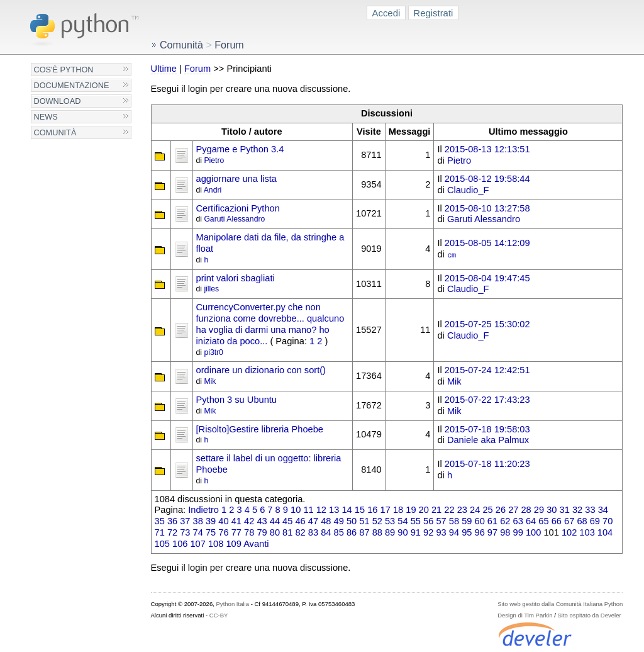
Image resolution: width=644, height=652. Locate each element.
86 (352, 532)
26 (501, 510)
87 (364, 532)
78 (249, 532)
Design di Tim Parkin (525, 615)
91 (416, 532)
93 (441, 532)
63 (518, 521)
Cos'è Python (64, 70)
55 (416, 521)
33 (590, 510)
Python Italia (233, 604)
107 (197, 544)
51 (364, 521)
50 (352, 521)
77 (236, 532)
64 (531, 521)
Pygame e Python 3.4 (240, 149)
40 (223, 521)
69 (595, 521)
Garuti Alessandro (234, 219)
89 (390, 532)
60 (480, 521)
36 (172, 521)
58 (454, 521)
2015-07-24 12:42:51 (487, 370)
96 (480, 532)
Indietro (203, 510)
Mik (210, 381)
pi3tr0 (214, 352)
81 (287, 532)
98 (505, 532)
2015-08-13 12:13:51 (487, 149)
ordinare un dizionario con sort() (261, 370)
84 (326, 532)
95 (467, 532)
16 (372, 510)
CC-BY (219, 615)
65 (543, 521)
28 (526, 510)
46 (300, 521)
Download (58, 101)
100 (533, 532)
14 (347, 510)
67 (569, 521)
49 (339, 521)
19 (411, 510)
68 (582, 521)
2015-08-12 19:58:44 (487, 179)
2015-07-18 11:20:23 (487, 464)
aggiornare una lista (236, 179)
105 (162, 544)
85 (339, 532)
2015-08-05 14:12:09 (487, 243)
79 (262, 532)
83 (313, 532)
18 (398, 510)
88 (377, 532)
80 (275, 532)
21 (436, 510)
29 (539, 510)
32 (577, 510)
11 (308, 510)
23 (462, 510)
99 (518, 532)
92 (428, 532)
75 (211, 532)
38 (198, 521)
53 (390, 521)
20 (424, 510)
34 (603, 510)
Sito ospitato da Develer (590, 615)
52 (377, 521)
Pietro (214, 160)
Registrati (433, 13)
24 (475, 510)
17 (386, 510)
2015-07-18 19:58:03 (487, 429)
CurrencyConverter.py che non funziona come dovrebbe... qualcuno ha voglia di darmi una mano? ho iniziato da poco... (270, 324)
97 (492, 532)
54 (402, 521)
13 (334, 510)
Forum (197, 69)
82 (300, 532)
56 (428, 521)
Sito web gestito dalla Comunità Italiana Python (560, 604)
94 (454, 532)
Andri (213, 190)
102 (569, 532)
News (46, 117)
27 (513, 510)
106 (180, 544)
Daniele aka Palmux (488, 440)
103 (587, 532)
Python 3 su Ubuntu (236, 400)
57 (441, 521)
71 (160, 532)
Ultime (164, 69)
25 (487, 510)
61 (492, 521)
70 (608, 521)
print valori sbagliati (236, 278)
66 (557, 521)
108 (216, 544)
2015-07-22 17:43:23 (487, 400)
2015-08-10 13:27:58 (487, 208)
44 (275, 521)
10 (296, 510)
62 (505, 521)
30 (552, 510)
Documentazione (72, 85)
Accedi (386, 13)
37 (185, 521)
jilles (211, 289)
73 (185, 532)
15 (360, 510)
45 (287, 521)
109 (233, 544)
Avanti (256, 544)
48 (326, 521)
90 (402, 532)
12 (321, 510)
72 (172, 532)
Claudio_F (468, 190)
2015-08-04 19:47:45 (487, 278)
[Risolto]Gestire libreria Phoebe (260, 429)
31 (565, 510)
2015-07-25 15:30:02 (487, 324)
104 (605, 532)
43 (262, 521)
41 (236, 521)
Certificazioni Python (238, 208)
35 (160, 521)
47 (313, 521)
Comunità (55, 132)
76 (223, 532)
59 (467, 521)
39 (211, 521)
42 (249, 521)
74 (198, 532)
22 (449, 510)
